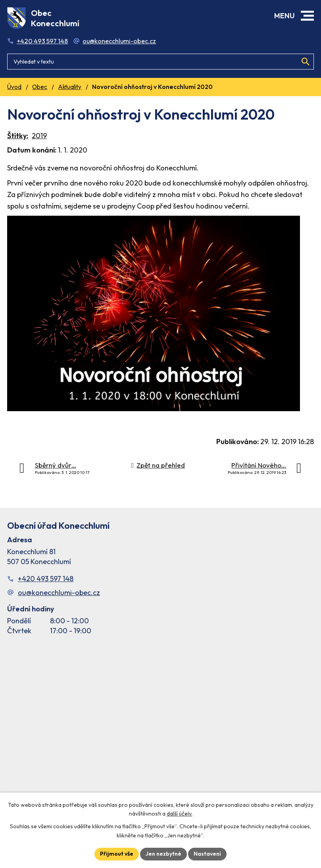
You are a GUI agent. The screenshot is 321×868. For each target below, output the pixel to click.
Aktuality (70, 87)
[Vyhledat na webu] (306, 62)
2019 (39, 136)
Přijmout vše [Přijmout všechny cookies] (117, 854)
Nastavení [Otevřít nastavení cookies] (207, 854)
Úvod (14, 87)
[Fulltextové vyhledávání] (160, 62)
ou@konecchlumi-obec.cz (119, 41)
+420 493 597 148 (42, 41)
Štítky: (18, 136)
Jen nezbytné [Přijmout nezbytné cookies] (163, 854)
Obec (40, 87)
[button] (307, 16)
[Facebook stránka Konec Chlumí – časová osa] (160, 726)
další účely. (180, 814)
